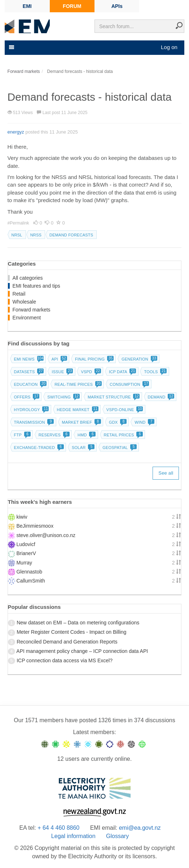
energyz (16, 132)
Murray (24, 563)
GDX (117, 422)
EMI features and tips (36, 286)
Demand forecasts (71, 235)
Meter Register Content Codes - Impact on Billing (71, 632)
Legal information (73, 836)
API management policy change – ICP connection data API (82, 651)
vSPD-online (124, 410)
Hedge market (77, 410)
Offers (26, 397)
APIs (117, 6)
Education (30, 384)
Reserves (53, 435)
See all (166, 473)
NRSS (36, 235)
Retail (19, 294)
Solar (82, 448)
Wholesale (24, 302)
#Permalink (19, 223)
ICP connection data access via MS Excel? (65, 660)
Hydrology (31, 410)
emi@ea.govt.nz (140, 828)
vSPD (90, 372)
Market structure (113, 397)
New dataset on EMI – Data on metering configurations (78, 623)
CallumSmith (30, 581)
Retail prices (123, 435)
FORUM (72, 6)
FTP (22, 435)
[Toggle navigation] (11, 47)
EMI (27, 6)
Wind (144, 422)
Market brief (81, 422)
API (59, 359)
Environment (27, 318)
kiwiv (22, 517)
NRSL (17, 235)
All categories (28, 278)
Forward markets (32, 310)
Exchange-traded (38, 448)
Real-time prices (77, 384)
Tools (155, 372)
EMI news (28, 359)
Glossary (117, 836)
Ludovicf (26, 544)
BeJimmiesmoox (35, 526)
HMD (86, 435)
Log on (169, 47)
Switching (63, 397)
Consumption (129, 384)
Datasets (28, 372)
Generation (139, 359)
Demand (161, 397)
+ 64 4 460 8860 (58, 828)
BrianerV (26, 553)
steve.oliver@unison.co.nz (46, 535)
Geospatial (119, 448)
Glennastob (29, 572)
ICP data (122, 372)
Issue (61, 372)
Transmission (33, 422)
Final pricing (94, 359)
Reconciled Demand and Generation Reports (67, 642)
